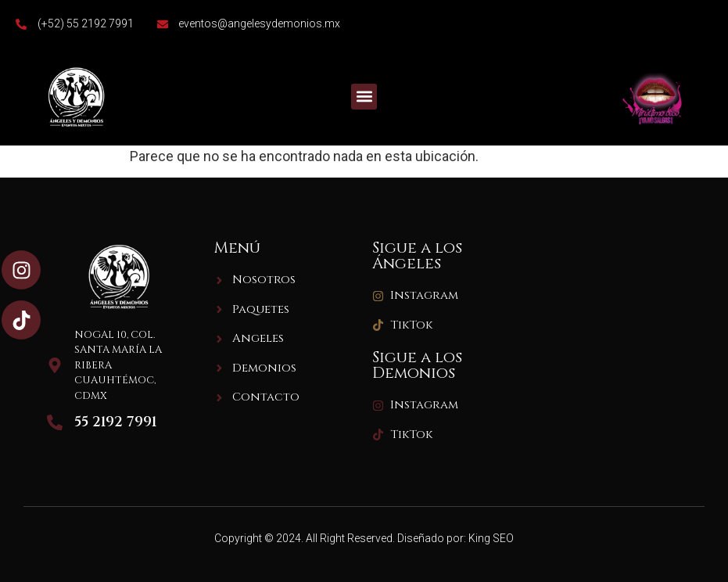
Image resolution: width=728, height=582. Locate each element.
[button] (364, 97)
